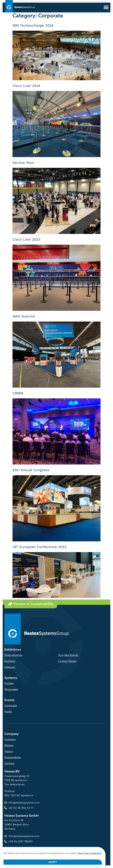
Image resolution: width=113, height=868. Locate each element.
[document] (56, 434)
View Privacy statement (90, 855)
